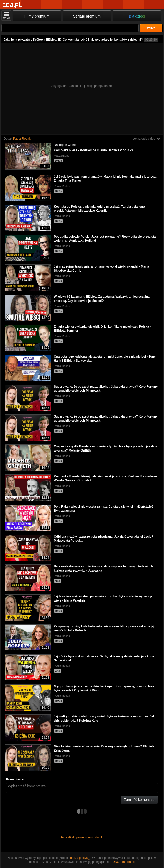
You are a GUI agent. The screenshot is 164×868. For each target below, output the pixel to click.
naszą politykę (80, 858)
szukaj (151, 28)
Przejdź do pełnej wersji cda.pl (82, 837)
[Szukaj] (70, 28)
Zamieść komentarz (139, 800)
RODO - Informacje (123, 862)
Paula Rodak (22, 139)
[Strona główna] (13, 5)
